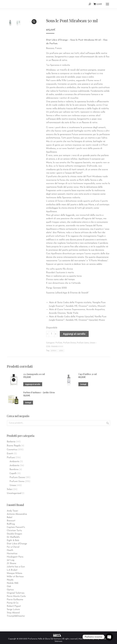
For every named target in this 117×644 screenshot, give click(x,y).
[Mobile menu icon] (107, 4)
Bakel (10, 517)
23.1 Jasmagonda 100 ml (34, 374)
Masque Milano (15, 573)
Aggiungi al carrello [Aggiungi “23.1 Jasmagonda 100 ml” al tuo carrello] (33, 384)
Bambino (14, 470)
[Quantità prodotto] (52, 334)
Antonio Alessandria (17, 514)
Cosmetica (12, 450)
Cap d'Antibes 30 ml (88, 374)
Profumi (59, 343)
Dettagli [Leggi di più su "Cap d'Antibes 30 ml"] (83, 384)
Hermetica (12, 554)
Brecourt (11, 521)
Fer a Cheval (13, 547)
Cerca (107, 423)
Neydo (10, 580)
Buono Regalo (14, 446)
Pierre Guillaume (15, 600)
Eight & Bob (13, 540)
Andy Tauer (12, 511)
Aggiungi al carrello (74, 334)
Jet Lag (11, 560)
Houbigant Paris (15, 557)
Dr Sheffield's (13, 537)
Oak (9, 586)
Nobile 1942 (13, 583)
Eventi (10, 454)
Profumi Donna (69, 343)
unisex (61, 351)
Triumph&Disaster (16, 616)
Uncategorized (14, 493)
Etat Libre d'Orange (17, 544)
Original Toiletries (16, 593)
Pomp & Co (13, 603)
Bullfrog (11, 524)
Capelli (13, 473)
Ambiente (14, 462)
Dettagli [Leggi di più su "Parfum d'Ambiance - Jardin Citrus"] (28, 403)
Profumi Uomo (83, 343)
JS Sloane (11, 563)
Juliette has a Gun (16, 567)
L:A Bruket (12, 570)
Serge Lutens (13, 609)
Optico (10, 590)
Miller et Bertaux (15, 577)
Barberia (11, 442)
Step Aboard (13, 613)
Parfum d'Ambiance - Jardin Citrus (39, 392)
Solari (10, 489)
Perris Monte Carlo (16, 596)
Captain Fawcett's (16, 527)
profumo (54, 351)
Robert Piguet (14, 606)
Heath (10, 550)
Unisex (93, 343)
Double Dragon (14, 534)
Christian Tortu (14, 531)
